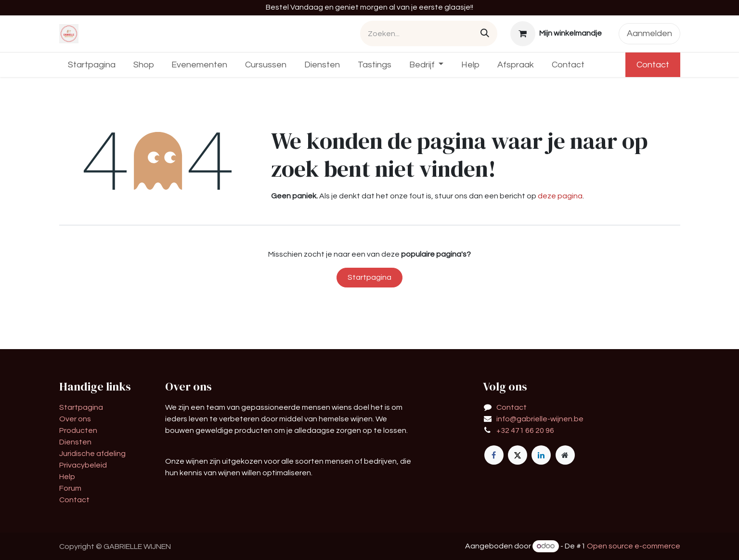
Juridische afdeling (92, 454)
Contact (653, 65)
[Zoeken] (485, 33)
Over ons (75, 419)
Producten (78, 430)
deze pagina (560, 196)
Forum (70, 488)
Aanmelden (649, 33)
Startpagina (369, 277)
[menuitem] (92, 65)
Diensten (75, 442)
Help (67, 477)
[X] (518, 455)
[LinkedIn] (541, 455)
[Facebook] (494, 455)
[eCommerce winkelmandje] (556, 34)
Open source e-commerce (634, 546)
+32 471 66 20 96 (525, 430)
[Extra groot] (565, 455)
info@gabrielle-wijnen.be (540, 419)
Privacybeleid (83, 465)
